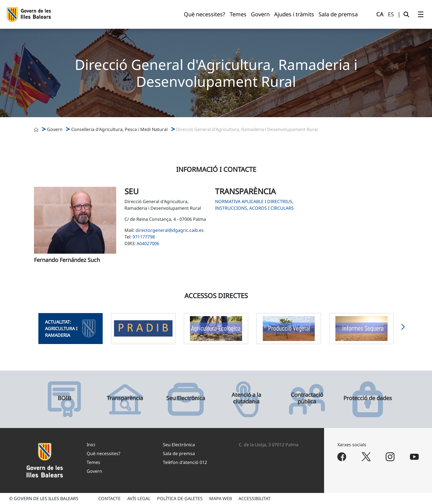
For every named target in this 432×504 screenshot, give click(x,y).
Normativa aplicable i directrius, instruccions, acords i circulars (254, 205)
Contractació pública (307, 398)
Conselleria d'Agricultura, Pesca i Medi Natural (119, 129)
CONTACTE (109, 498)
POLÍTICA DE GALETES (180, 498)
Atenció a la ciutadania (246, 398)
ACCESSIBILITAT (255, 498)
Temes (93, 462)
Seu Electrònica (186, 398)
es (391, 14)
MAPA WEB (221, 498)
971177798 (144, 237)
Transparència (125, 398)
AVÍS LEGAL (139, 498)
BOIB (64, 398)
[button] (403, 329)
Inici (91, 445)
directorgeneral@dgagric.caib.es (170, 230)
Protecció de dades (368, 398)
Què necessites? (104, 453)
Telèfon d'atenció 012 (185, 462)
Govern (55, 129)
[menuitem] (205, 14)
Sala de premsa (179, 453)
